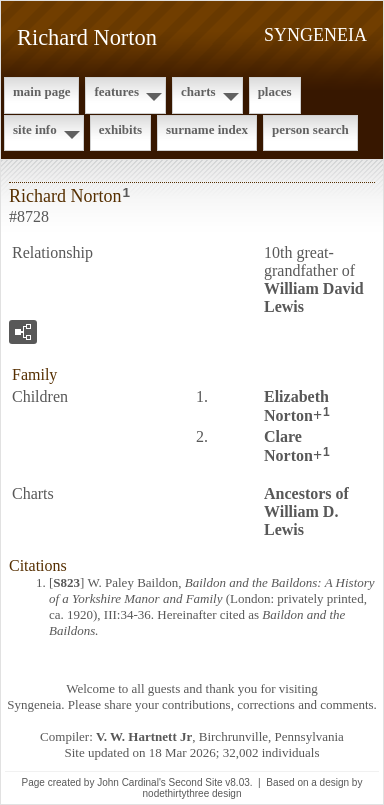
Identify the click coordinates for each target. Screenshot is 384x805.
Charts (198, 91)
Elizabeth (296, 406)
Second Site (196, 782)
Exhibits (120, 129)
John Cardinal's (131, 782)
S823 (66, 582)
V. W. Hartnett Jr (144, 736)
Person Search (310, 129)
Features (116, 91)
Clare (288, 446)
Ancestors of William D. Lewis (306, 511)
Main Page (41, 91)
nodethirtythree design (192, 793)
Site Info (35, 129)
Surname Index (207, 129)
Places (275, 91)
